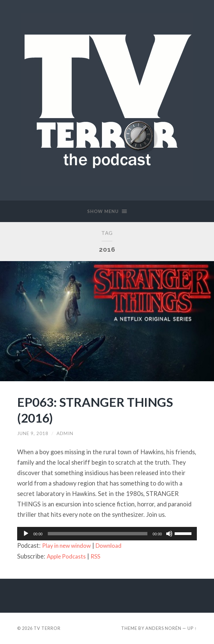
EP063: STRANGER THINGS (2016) (100, 409)
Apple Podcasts (68, 556)
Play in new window (69, 545)
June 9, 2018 (33, 433)
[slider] (97, 534)
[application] (107, 534)
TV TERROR (47, 628)
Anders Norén (163, 628)
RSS (99, 556)
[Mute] (169, 534)
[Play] (26, 534)
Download (114, 545)
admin (65, 433)
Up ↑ (192, 628)
